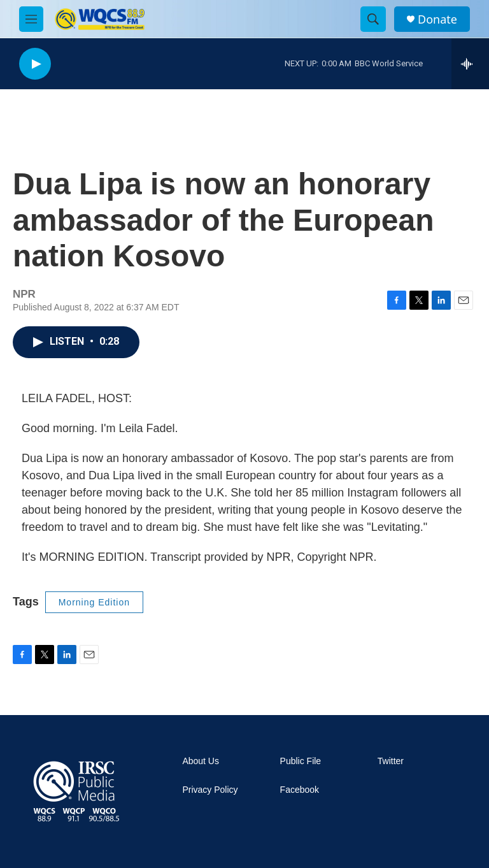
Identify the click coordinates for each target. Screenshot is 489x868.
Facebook (300, 790)
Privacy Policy (210, 790)
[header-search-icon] (373, 19)
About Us (201, 761)
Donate (437, 19)
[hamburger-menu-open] (31, 19)
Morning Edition (94, 602)
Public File (301, 761)
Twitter (391, 761)
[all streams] (470, 64)
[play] (35, 64)
